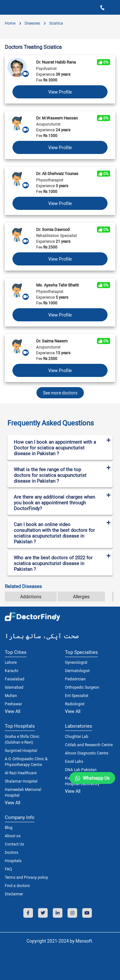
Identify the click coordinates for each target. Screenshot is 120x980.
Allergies (81, 597)
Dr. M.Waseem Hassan (57, 118)
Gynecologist (76, 662)
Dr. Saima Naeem (52, 341)
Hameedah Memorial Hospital (23, 792)
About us (13, 836)
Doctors (12, 852)
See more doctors (60, 393)
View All (12, 711)
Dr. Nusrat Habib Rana (56, 62)
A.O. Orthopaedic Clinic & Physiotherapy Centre (26, 762)
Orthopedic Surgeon (82, 687)
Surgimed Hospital (21, 750)
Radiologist (75, 704)
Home (10, 23)
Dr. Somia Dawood (53, 229)
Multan (11, 695)
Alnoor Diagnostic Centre (87, 753)
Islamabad (14, 687)
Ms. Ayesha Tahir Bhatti (57, 285)
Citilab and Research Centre (89, 745)
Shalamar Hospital (21, 781)
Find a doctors (17, 885)
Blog (9, 827)
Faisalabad (15, 679)
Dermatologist (77, 670)
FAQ (8, 869)
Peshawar (13, 704)
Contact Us (14, 844)
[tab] (60, 420)
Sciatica (56, 23)
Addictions (31, 597)
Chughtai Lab (77, 736)
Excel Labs (74, 761)
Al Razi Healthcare (21, 773)
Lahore (11, 662)
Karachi (12, 670)
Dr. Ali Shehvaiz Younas (57, 173)
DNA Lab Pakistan (81, 769)
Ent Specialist (77, 695)
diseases (32, 23)
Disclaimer (14, 894)
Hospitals (13, 861)
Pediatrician (75, 679)
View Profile (60, 92)
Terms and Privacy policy (26, 877)
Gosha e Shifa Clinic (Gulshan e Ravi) (22, 739)
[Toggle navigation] (7, 7)
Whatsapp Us (96, 778)
